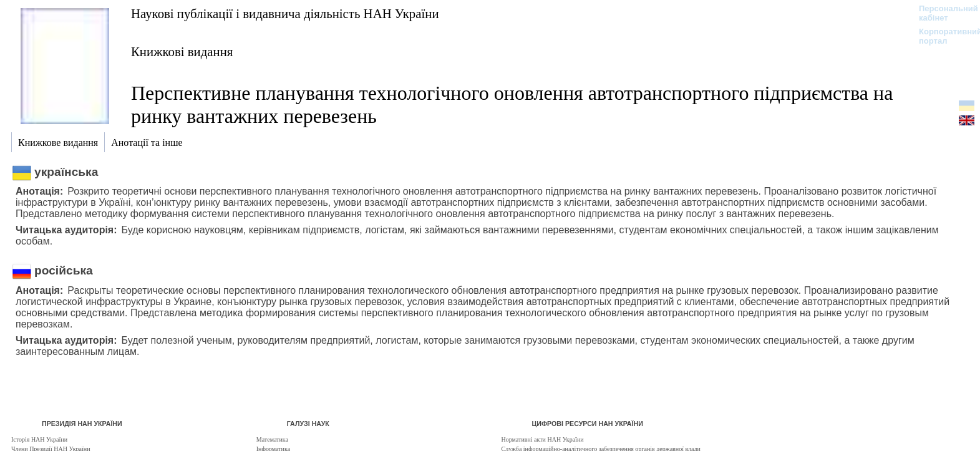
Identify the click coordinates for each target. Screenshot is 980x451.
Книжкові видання (182, 51)
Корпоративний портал (942, 36)
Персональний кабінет (942, 13)
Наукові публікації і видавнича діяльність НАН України (285, 13)
